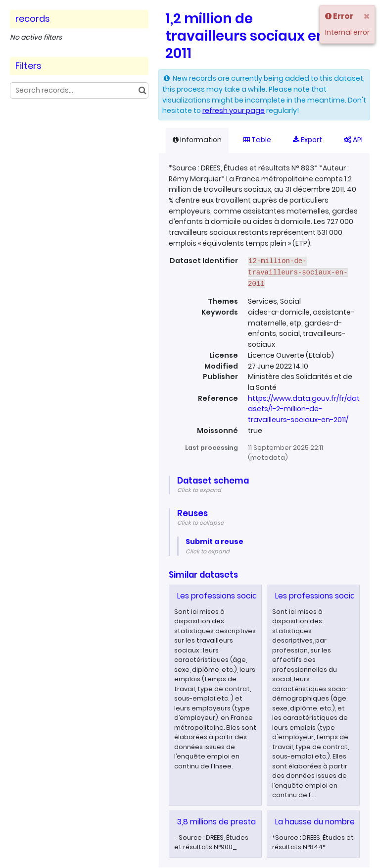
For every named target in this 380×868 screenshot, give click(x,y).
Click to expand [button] (199, 490)
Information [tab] (197, 140)
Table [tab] (257, 140)
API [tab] (353, 140)
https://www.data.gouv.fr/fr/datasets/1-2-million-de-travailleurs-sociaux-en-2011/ (304, 409)
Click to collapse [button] (200, 523)
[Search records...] (79, 90)
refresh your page (234, 110)
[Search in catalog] (142, 90)
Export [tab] (308, 140)
